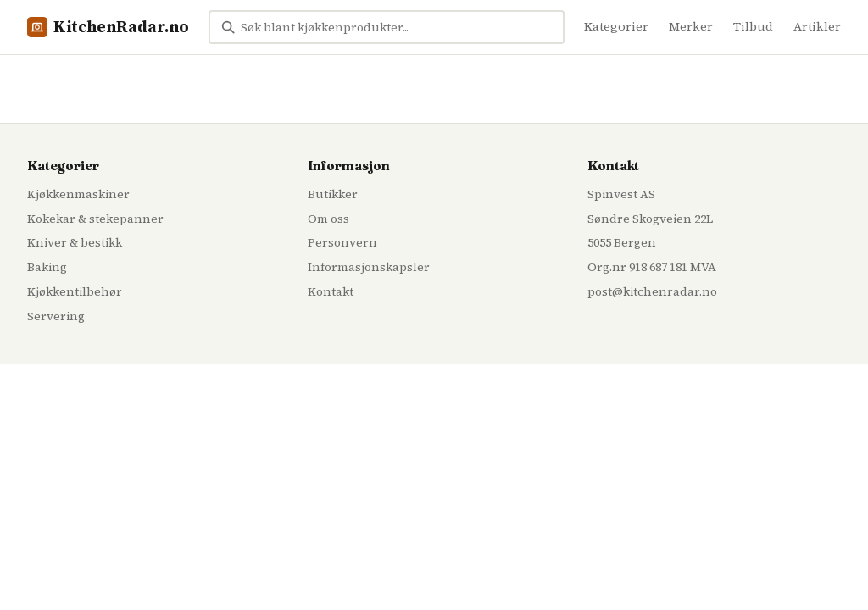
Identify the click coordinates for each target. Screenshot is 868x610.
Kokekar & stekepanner (95, 219)
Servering (56, 316)
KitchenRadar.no (108, 27)
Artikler (817, 26)
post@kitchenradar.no (652, 291)
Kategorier (616, 26)
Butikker (333, 194)
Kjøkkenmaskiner (78, 194)
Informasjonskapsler (369, 267)
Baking (47, 267)
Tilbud (753, 26)
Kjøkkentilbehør (75, 291)
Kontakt (331, 291)
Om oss (328, 219)
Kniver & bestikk (75, 242)
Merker (691, 26)
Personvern (342, 242)
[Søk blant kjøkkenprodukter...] (387, 27)
